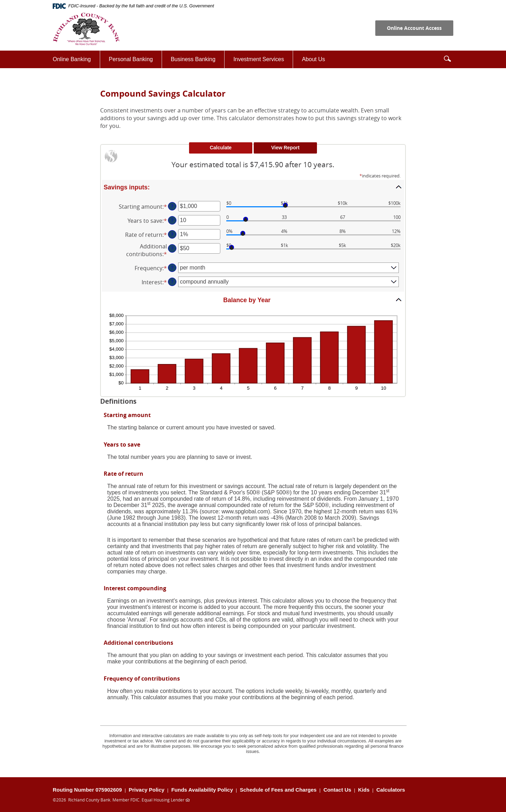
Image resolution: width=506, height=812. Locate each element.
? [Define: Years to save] (172, 220)
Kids (364, 790)
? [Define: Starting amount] (172, 206)
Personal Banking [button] (131, 59)
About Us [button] (313, 59)
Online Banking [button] (72, 59)
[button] (447, 59)
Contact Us (337, 790)
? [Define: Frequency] (172, 268)
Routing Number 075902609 (87, 790)
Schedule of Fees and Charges (278, 790)
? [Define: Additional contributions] (172, 248)
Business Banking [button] (193, 59)
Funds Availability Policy (202, 790)
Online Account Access (414, 28)
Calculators (391, 790)
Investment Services (263, 62)
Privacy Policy (147, 790)
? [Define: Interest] (172, 282)
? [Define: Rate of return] (172, 234)
